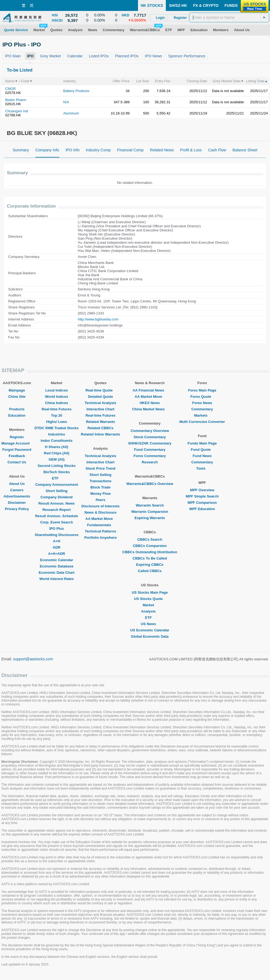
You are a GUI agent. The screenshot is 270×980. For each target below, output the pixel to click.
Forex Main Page (202, 390)
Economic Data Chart (57, 573)
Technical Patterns (100, 531)
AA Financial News (150, 390)
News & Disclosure (100, 512)
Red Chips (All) (57, 453)
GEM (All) (57, 459)
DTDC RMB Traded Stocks (57, 428)
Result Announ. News (57, 503)
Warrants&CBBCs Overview (150, 484)
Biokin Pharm (16, 100)
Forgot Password (17, 450)
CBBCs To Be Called (150, 558)
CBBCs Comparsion (150, 546)
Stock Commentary (150, 437)
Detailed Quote (100, 397)
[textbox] (229, 17)
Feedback (17, 456)
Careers (17, 490)
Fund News (202, 456)
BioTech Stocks (57, 472)
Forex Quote (202, 397)
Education (17, 415)
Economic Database (57, 566)
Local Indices (56, 390)
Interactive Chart (100, 409)
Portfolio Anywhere (100, 538)
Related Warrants (100, 422)
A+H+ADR (56, 554)
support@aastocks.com (33, 659)
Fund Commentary (150, 450)
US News (150, 624)
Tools (202, 468)
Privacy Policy (17, 509)
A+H (56, 541)
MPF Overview (202, 490)
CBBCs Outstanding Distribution (150, 552)
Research (150, 462)
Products (17, 409)
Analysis (150, 611)
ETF (57, 478)
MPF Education (202, 509)
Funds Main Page (202, 443)
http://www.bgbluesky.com (98, 319)
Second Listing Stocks (57, 466)
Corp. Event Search (56, 522)
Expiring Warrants (150, 518)
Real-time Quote (101, 390)
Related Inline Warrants (100, 434)
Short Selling (56, 491)
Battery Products (76, 91)
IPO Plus (57, 529)
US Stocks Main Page (150, 592)
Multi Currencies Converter (202, 422)
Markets (202, 415)
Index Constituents (57, 441)
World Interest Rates (56, 579)
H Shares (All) (57, 447)
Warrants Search (150, 505)
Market (150, 605)
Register (17, 437)
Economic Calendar (57, 560)
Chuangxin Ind (17, 111)
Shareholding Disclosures (56, 535)
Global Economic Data (150, 636)
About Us (17, 484)
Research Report (56, 510)
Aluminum (71, 113)
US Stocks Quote (150, 599)
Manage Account (17, 443)
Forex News (202, 403)
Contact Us (17, 462)
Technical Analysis (101, 403)
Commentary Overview (150, 431)
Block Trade (100, 487)
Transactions (100, 481)
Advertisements (17, 496)
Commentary (202, 409)
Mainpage (17, 390)
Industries (56, 434)
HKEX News (150, 403)
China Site (17, 397)
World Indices (57, 397)
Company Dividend (57, 497)
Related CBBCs (100, 428)
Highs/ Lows (57, 422)
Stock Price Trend (100, 468)
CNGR (10, 89)
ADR (56, 547)
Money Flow (100, 494)
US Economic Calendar (150, 630)
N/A (66, 102)
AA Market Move (100, 519)
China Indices (57, 403)
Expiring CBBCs (150, 565)
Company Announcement (57, 485)
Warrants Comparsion (150, 512)
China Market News (150, 409)
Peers (100, 500)
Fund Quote (202, 450)
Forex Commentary (150, 456)
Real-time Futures (57, 409)
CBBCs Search (150, 539)
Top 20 (57, 415)
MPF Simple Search (202, 496)
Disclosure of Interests (100, 506)
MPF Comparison (202, 503)
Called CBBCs (150, 571)
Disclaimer (17, 503)
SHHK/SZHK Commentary (150, 443)
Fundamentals (100, 525)
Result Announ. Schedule (57, 516)
